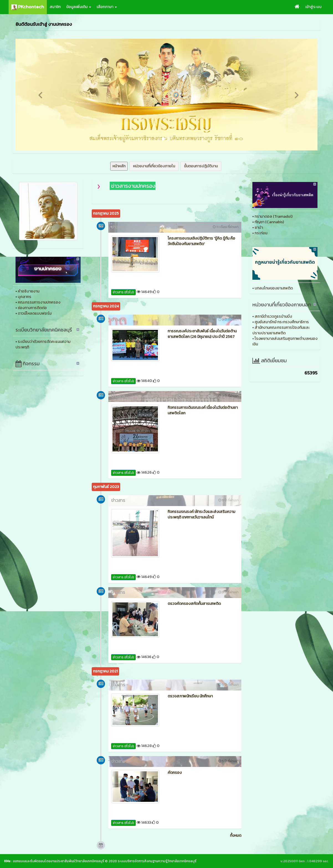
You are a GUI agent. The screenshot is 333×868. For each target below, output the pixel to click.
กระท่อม (261, 233)
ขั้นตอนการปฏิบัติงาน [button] (201, 166)
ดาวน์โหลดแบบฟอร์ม (35, 313)
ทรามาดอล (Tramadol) (274, 216)
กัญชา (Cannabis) (269, 222)
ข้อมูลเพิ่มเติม (79, 7)
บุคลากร (25, 297)
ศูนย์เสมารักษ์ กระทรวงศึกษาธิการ (282, 322)
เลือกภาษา (107, 7)
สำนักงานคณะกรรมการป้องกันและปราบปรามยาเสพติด (281, 330)
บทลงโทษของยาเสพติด (274, 288)
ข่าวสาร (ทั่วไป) (123, 292)
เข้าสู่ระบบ (313, 7)
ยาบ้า (259, 228)
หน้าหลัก (119, 166)
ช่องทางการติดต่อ (32, 308)
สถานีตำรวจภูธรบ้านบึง (273, 316)
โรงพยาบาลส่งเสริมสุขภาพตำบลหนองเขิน (285, 341)
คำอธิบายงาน (29, 291)
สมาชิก (55, 7)
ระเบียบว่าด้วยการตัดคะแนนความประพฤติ (43, 344)
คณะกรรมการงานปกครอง (39, 302)
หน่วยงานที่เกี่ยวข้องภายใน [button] (154, 166)
